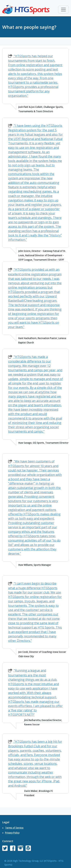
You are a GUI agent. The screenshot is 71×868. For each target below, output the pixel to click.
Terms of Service (14, 828)
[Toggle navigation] (63, 10)
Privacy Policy (12, 833)
